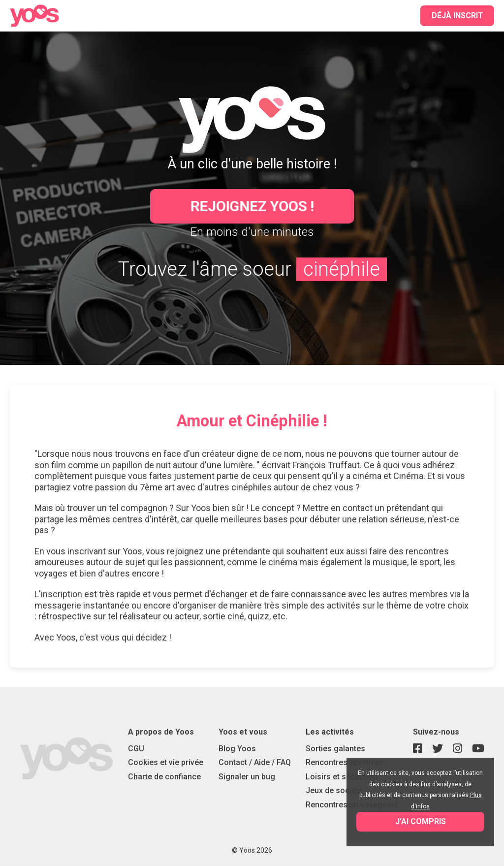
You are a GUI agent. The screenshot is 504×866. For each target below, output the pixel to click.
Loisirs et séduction (342, 777)
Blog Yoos (237, 749)
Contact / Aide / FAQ (255, 762)
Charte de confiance (164, 777)
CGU (136, 749)
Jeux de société (334, 790)
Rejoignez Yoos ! (252, 206)
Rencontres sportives (345, 762)
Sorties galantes (335, 749)
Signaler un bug (247, 777)
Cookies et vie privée (166, 762)
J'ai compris (421, 821)
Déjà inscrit (457, 16)
